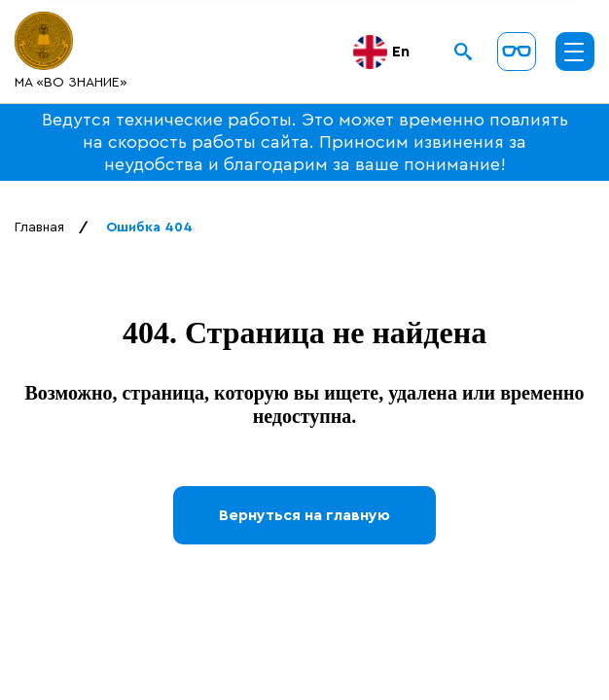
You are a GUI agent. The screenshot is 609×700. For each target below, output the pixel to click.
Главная (39, 227)
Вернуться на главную (304, 515)
